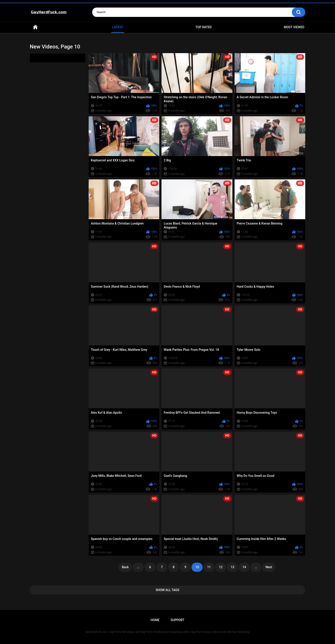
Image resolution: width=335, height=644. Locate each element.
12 (221, 567)
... (138, 567)
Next (269, 567)
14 (244, 567)
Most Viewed (294, 27)
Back (125, 567)
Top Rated (203, 27)
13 (232, 567)
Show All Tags (168, 590)
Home (35, 27)
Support (177, 620)
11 (209, 567)
